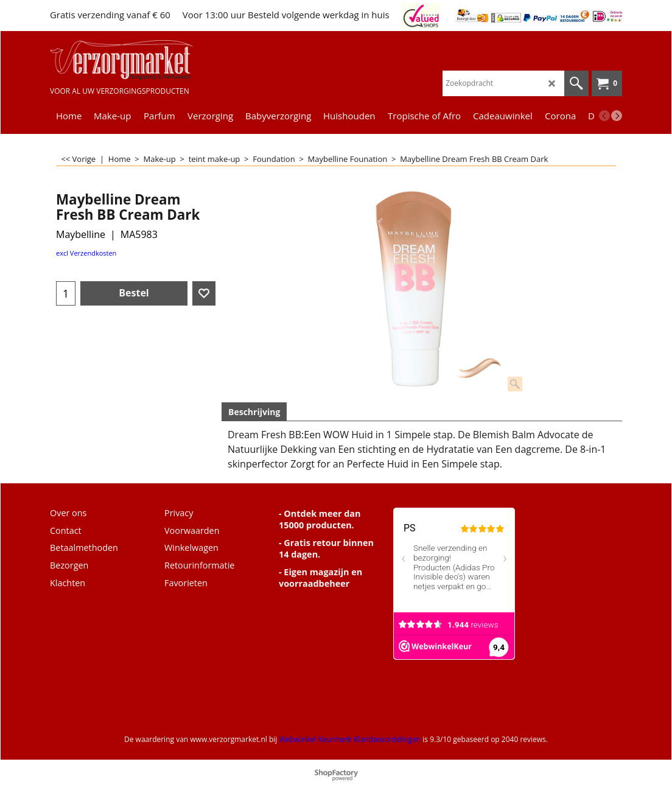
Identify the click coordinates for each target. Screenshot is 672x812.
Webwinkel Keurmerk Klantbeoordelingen (350, 739)
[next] (617, 116)
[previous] (604, 116)
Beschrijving (254, 412)
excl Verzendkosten (86, 253)
